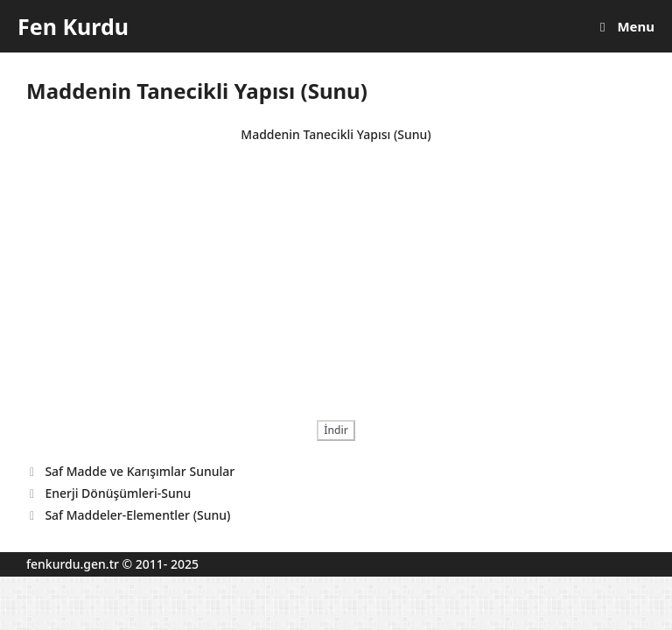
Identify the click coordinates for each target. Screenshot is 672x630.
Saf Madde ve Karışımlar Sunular (140, 471)
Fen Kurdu (73, 26)
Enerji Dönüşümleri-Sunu (118, 493)
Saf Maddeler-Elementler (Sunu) (137, 515)
